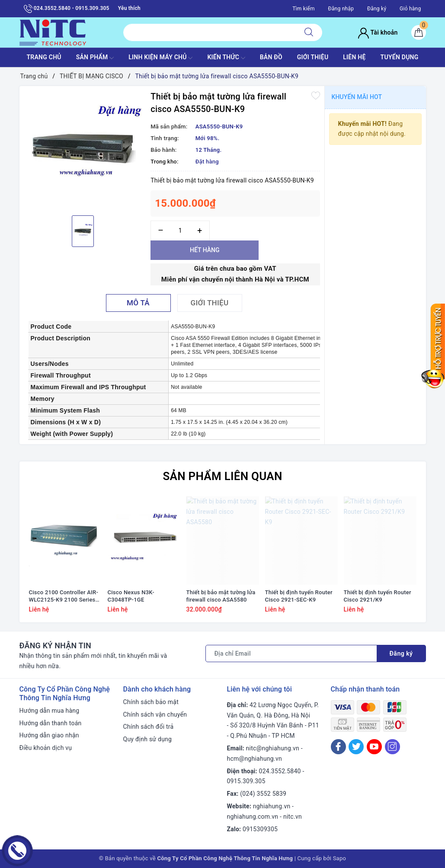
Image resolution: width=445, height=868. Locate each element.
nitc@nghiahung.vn (273, 748)
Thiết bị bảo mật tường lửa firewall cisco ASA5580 (221, 596)
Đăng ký (377, 9)
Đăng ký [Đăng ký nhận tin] (401, 653)
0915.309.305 (246, 781)
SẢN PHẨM (95, 58)
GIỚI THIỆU (313, 57)
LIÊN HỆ (354, 57)
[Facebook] (338, 747)
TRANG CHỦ (44, 57)
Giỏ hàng (410, 9)
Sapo (340, 858)
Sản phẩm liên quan (222, 476)
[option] (83, 150)
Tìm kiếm (304, 9)
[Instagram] (392, 747)
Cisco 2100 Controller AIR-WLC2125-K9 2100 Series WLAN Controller (64, 596)
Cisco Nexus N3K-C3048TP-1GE (131, 596)
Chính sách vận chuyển (155, 714)
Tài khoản (378, 32)
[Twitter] (356, 747)
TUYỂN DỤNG (400, 57)
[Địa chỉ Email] (291, 653)
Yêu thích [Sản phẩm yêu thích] (129, 8)
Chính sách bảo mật (151, 702)
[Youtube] (374, 747)
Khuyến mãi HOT (357, 97)
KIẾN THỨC (226, 58)
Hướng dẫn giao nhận (49, 735)
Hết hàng (205, 250)
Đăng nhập (341, 9)
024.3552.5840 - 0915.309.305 (67, 9)
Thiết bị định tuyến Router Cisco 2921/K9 (378, 596)
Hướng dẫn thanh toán (51, 723)
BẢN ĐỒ (271, 57)
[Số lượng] (180, 231)
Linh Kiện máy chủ (160, 58)
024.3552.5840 (280, 771)
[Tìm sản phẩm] (210, 32)
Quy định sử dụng (148, 739)
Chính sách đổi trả (149, 727)
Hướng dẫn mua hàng (50, 711)
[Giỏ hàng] (419, 32)
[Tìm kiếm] (309, 32)
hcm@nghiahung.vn (255, 759)
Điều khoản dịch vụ (46, 748)
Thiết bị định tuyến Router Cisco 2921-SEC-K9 (299, 596)
